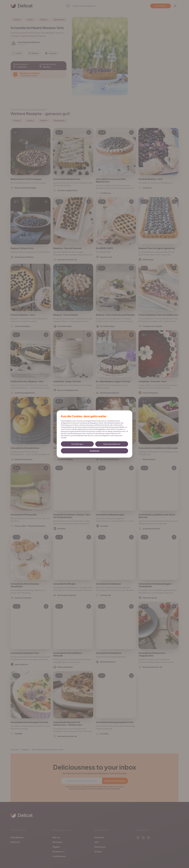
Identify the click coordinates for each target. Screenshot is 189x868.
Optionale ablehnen (112, 444)
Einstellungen (77, 444)
